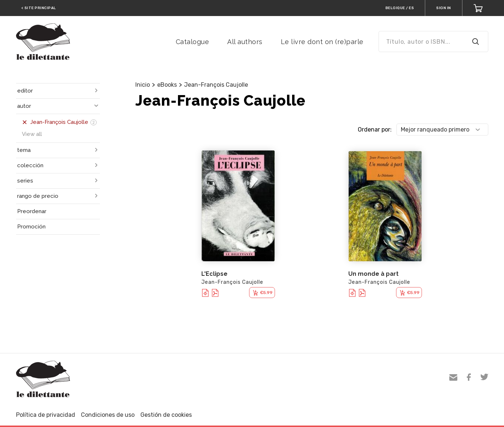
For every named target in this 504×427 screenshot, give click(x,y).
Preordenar (32, 211)
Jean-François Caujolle (216, 85)
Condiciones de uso (108, 415)
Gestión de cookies (166, 415)
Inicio (143, 85)
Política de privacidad (46, 415)
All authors (245, 42)
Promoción (31, 227)
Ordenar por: (375, 130)
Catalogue (193, 42)
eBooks (167, 85)
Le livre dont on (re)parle (322, 42)
